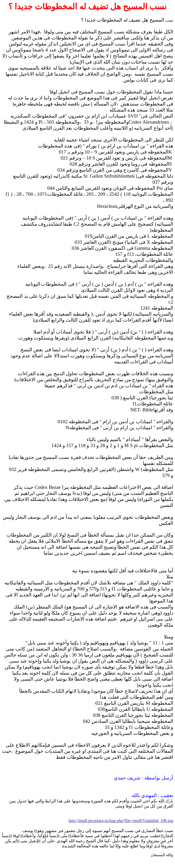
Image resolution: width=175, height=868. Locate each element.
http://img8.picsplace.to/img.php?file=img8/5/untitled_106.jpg (121, 821)
